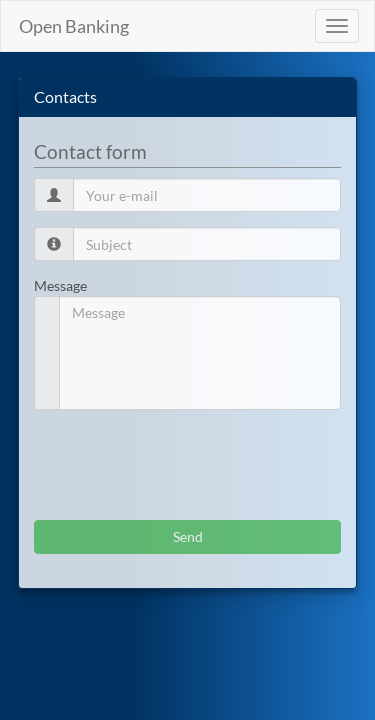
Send (188, 536)
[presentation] (186, 465)
